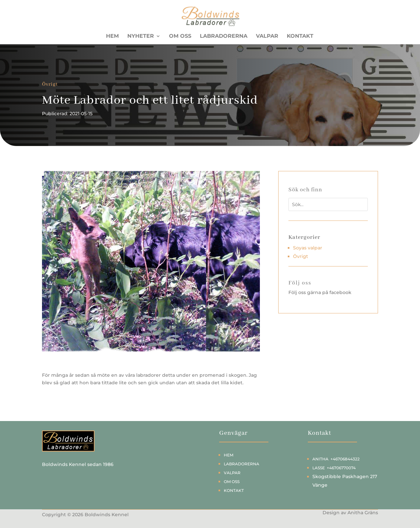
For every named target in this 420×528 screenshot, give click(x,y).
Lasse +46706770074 (334, 468)
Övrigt (50, 84)
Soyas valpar (308, 248)
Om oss (180, 36)
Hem (112, 36)
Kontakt (300, 36)
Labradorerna (224, 36)
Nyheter (141, 36)
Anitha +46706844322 (336, 459)
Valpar (267, 36)
